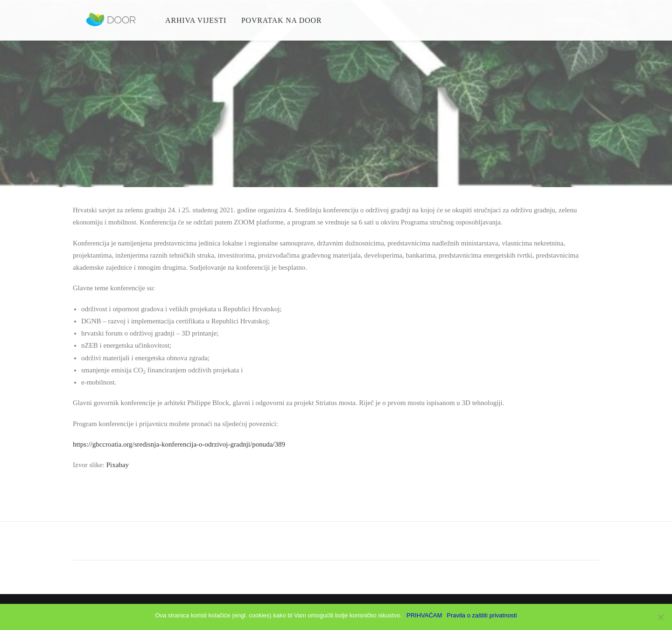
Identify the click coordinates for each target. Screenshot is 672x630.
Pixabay (118, 465)
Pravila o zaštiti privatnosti (482, 615)
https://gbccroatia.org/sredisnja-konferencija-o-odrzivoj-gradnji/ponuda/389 (179, 444)
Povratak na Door (280, 23)
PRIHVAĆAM (424, 615)
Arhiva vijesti (194, 23)
